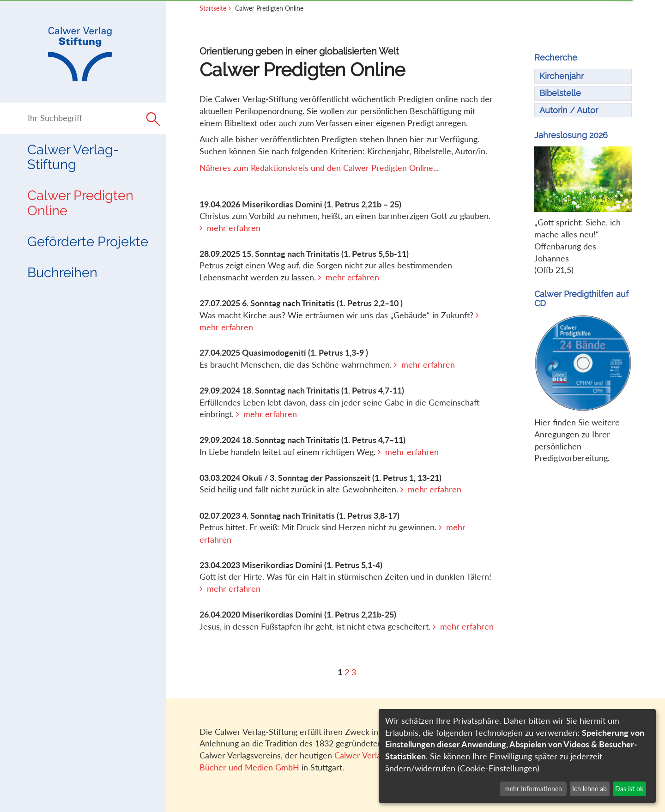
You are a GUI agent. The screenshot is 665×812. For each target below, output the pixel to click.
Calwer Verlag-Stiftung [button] (73, 157)
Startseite (213, 8)
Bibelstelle (560, 93)
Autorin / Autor (569, 110)
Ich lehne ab (589, 789)
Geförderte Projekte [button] (88, 242)
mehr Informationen (533, 789)
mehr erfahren (234, 228)
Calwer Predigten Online (80, 203)
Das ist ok (629, 789)
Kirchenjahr (562, 76)
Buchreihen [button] (62, 273)
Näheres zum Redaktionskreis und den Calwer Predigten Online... (319, 168)
